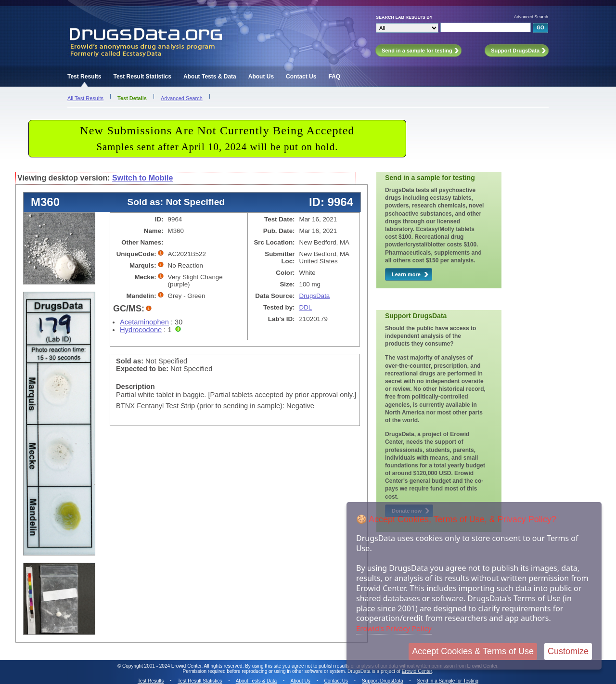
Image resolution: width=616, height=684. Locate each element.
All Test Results (85, 98)
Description (135, 387)
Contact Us (301, 77)
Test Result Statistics (142, 77)
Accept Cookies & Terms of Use (473, 651)
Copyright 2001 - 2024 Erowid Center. (162, 666)
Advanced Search (531, 17)
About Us (261, 77)
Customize (568, 651)
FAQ (334, 77)
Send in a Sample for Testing (448, 681)
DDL (306, 307)
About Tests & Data (210, 77)
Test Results (84, 77)
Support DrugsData (383, 681)
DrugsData (315, 296)
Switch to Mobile (142, 178)
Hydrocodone (141, 330)
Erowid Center (417, 671)
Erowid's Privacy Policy (394, 628)
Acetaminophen (144, 322)
